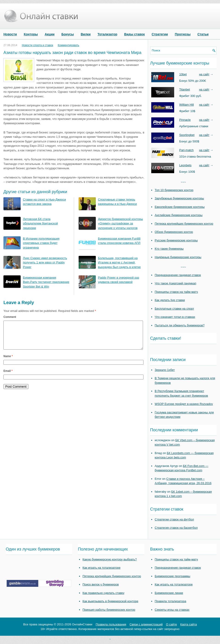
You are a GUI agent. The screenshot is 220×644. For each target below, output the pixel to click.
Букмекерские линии (169, 593)
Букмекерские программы (172, 576)
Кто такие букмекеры (169, 249)
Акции (50, 34)
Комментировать (68, 45)
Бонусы (68, 34)
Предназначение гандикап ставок (178, 275)
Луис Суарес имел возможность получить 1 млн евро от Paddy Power (45, 263)
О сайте (171, 624)
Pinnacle (185, 120)
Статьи (203, 34)
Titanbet (185, 89)
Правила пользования (111, 624)
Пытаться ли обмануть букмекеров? (180, 325)
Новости (10, 34)
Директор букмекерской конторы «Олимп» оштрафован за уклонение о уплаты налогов (121, 223)
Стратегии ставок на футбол (174, 519)
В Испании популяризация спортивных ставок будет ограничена (41, 243)
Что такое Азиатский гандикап (175, 283)
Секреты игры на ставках (172, 610)
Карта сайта (188, 624)
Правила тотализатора (170, 601)
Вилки (86, 34)
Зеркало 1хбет (165, 370)
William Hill (187, 105)
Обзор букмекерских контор (174, 232)
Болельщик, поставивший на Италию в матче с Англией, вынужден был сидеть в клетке (120, 263)
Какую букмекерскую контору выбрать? (110, 559)
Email (8, 376)
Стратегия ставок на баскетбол (176, 528)
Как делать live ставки (170, 300)
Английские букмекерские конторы (179, 215)
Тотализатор (107, 34)
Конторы (31, 34)
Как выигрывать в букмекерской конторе (110, 601)
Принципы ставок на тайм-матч (176, 292)
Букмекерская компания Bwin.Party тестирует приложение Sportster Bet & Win (46, 282)
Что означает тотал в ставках (175, 317)
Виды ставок (135, 34)
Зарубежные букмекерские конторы (179, 198)
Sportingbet (187, 135)
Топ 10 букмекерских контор (174, 190)
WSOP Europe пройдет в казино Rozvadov (184, 404)
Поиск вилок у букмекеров (101, 584)
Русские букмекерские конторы (176, 240)
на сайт (204, 74)
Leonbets (185, 165)
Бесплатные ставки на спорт (174, 309)
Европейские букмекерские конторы (180, 207)
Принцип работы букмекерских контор (109, 610)
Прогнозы (183, 34)
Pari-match (186, 150)
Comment (10, 317)
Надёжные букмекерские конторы (178, 257)
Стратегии (160, 34)
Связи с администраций (146, 624)
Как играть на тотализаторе (102, 568)
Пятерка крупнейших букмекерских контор (184, 224)
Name (8, 362)
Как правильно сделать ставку (103, 593)
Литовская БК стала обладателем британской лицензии (40, 223)
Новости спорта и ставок (37, 45)
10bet (183, 74)
